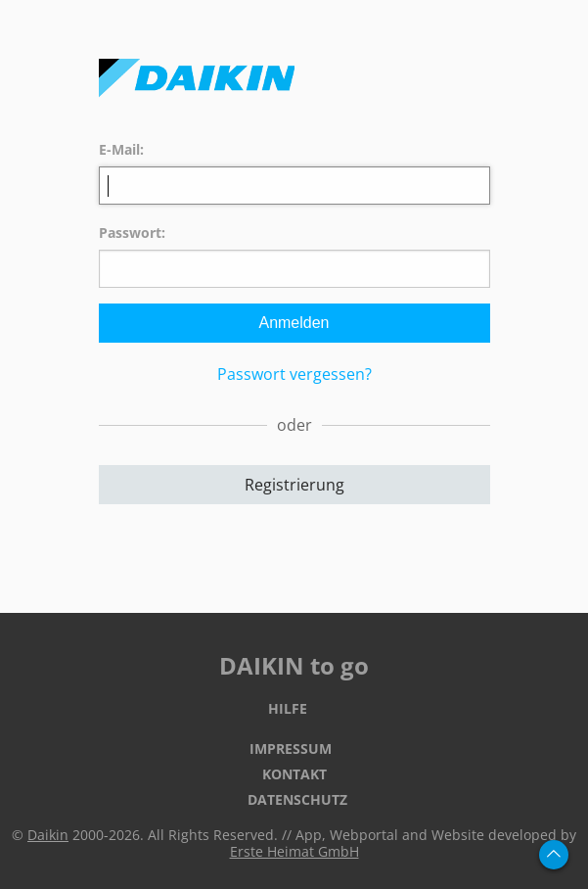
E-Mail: (121, 149)
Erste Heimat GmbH (294, 851)
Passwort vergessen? (294, 374)
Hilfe (288, 708)
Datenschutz (297, 799)
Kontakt (294, 774)
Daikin (48, 835)
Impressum (291, 749)
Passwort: (132, 233)
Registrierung (294, 485)
